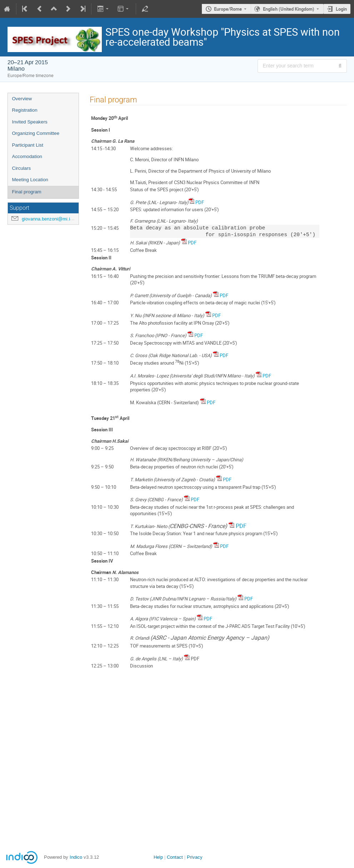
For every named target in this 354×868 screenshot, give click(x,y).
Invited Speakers (30, 122)
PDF (200, 202)
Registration (25, 110)
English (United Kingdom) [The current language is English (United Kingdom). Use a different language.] (289, 9)
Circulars (22, 168)
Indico (76, 857)
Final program (27, 192)
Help (158, 857)
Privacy (195, 857)
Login (341, 9)
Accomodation (27, 156)
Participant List (28, 145)
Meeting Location (30, 180)
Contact (175, 857)
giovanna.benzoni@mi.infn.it (51, 219)
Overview (22, 99)
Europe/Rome (228, 9)
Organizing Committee (36, 133)
